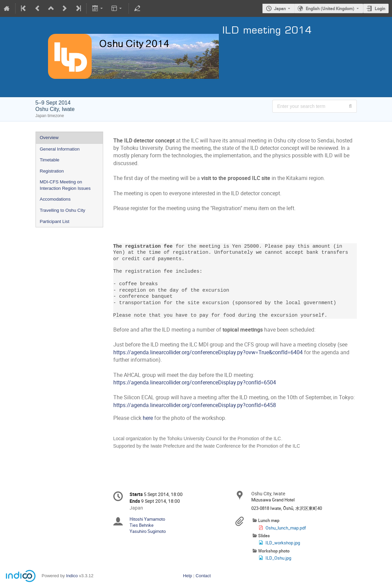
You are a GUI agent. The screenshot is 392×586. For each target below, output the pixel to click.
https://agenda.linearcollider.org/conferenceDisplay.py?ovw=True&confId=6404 (208, 352)
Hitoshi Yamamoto (147, 519)
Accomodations (55, 199)
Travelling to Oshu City (63, 210)
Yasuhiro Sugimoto (148, 531)
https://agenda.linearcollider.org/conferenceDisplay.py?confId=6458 (195, 405)
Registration (52, 171)
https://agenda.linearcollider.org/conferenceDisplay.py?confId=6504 (195, 382)
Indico (72, 576)
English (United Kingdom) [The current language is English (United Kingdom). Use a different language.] (330, 8)
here (148, 418)
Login (380, 8)
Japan (280, 8)
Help (188, 576)
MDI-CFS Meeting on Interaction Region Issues (65, 185)
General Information (60, 149)
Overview (49, 138)
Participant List (55, 221)
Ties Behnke (142, 525)
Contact (203, 576)
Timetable (50, 160)
